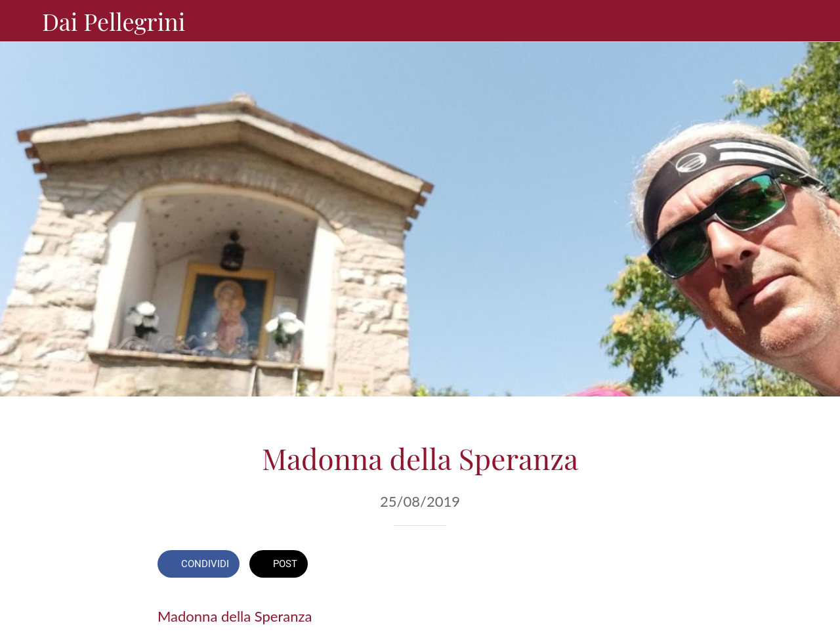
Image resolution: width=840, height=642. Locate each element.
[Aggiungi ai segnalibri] (635, 565)
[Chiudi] (21, 21)
